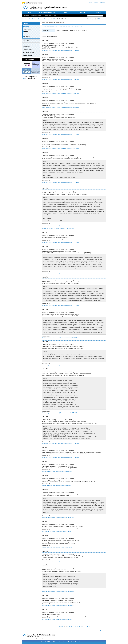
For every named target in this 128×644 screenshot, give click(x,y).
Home (30, 12)
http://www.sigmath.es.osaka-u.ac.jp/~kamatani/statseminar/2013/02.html (60, 79)
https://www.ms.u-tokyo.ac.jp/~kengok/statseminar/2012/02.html (58, 532)
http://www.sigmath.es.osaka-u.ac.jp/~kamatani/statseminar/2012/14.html (60, 182)
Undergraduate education (50, 16)
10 (84, 626)
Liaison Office (27, 41)
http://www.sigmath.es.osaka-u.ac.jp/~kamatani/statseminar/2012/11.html (60, 273)
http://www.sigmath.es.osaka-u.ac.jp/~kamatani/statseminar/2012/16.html (60, 134)
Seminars (35, 19)
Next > (88, 626)
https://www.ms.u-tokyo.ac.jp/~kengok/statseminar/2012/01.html (58, 547)
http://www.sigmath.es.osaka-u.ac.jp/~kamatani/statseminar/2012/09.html (60, 365)
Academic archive (28, 50)
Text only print (91, 19)
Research (27, 16)
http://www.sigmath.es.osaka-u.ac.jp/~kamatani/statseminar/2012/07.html (60, 443)
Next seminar (66, 26)
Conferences (28, 29)
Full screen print (101, 19)
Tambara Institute (28, 56)
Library (25, 44)
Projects (98, 12)
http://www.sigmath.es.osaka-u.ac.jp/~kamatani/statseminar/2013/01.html (60, 93)
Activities (83, 12)
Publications (26, 47)
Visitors (26, 32)
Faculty (66, 12)
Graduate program (36, 16)
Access (96, 2)
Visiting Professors (30, 34)
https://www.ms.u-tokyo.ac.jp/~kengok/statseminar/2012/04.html (58, 485)
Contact (90, 2)
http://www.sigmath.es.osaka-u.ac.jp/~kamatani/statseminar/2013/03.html (60, 50)
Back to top (103, 631)
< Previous (60, 626)
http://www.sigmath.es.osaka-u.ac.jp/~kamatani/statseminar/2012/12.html (60, 242)
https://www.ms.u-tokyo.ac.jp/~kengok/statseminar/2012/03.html (58, 518)
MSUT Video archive (28, 53)
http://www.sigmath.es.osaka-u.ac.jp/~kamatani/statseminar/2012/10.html (60, 305)
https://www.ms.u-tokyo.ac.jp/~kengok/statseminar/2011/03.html (58, 619)
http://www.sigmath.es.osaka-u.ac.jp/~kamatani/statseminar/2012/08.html (60, 413)
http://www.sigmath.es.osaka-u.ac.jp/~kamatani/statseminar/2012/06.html (60, 457)
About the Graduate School (47, 12)
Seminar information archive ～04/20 (52, 26)
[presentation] (62, 261)
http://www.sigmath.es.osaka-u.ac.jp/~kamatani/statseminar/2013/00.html (60, 107)
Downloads (27, 36)
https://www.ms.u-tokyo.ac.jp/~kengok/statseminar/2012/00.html (58, 561)
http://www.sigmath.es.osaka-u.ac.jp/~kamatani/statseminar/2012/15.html (60, 148)
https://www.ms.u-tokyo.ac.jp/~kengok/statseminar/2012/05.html (58, 471)
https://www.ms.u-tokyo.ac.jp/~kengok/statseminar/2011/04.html (58, 606)
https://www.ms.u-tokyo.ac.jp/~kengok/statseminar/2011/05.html (58, 592)
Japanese (103, 2)
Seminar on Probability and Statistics (47, 19)
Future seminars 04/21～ (77, 26)
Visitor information (29, 59)
